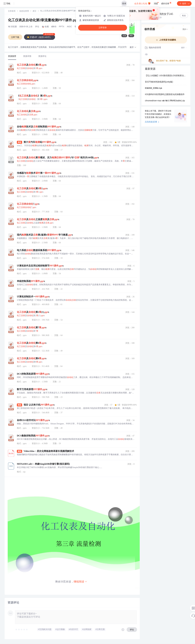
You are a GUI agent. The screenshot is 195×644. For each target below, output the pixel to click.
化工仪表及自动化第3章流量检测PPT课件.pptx (47, 21)
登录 (124, 3)
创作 (184, 3)
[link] (12, 11)
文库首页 (12, 11)
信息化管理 (24, 11)
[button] (133, 47)
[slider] (22, 630)
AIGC (69, 27)
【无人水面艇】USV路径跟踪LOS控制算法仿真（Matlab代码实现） (166, 76)
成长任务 (166, 3)
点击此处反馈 (152, 122)
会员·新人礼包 (142, 3)
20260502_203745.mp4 (153, 88)
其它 (34, 11)
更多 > (185, 29)
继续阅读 (80, 582)
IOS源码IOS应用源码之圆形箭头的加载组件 (165, 95)
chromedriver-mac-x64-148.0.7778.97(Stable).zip (165, 101)
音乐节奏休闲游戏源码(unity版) (159, 82)
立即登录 (103, 28)
